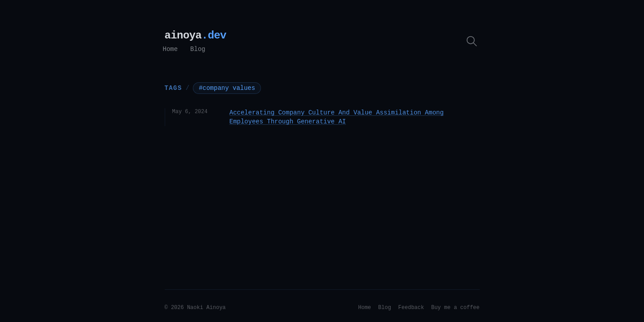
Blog (198, 49)
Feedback (411, 308)
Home (171, 49)
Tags (173, 88)
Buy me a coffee (455, 308)
